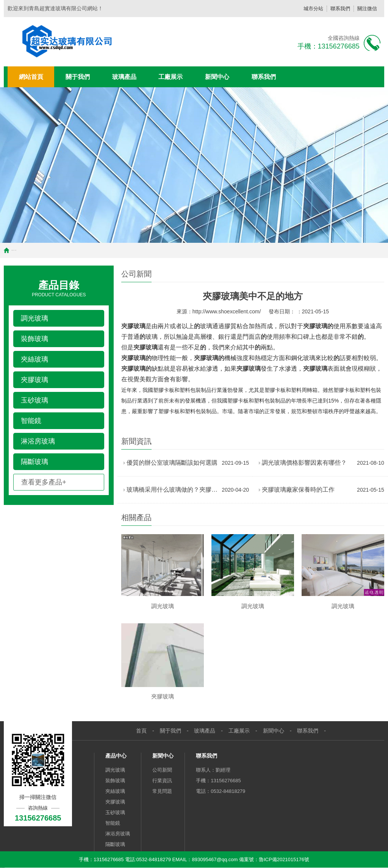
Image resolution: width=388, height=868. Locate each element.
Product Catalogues (59, 288)
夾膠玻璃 (115, 802)
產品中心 (116, 756)
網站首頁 (31, 77)
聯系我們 (340, 9)
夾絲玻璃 (115, 791)
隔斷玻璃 (115, 844)
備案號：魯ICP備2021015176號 (273, 859)
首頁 (12, 250)
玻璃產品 (124, 77)
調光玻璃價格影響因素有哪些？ (304, 463)
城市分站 (313, 9)
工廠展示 (171, 77)
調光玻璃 (115, 770)
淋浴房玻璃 (118, 834)
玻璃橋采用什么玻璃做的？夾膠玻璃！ (172, 490)
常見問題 (162, 791)
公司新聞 (162, 770)
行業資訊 (162, 781)
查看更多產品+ (44, 482)
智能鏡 (113, 823)
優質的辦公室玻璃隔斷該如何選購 (172, 463)
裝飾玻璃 (115, 781)
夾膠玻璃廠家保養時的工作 (298, 490)
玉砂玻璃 (115, 812)
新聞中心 (217, 77)
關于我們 (78, 77)
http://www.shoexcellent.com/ (227, 311)
